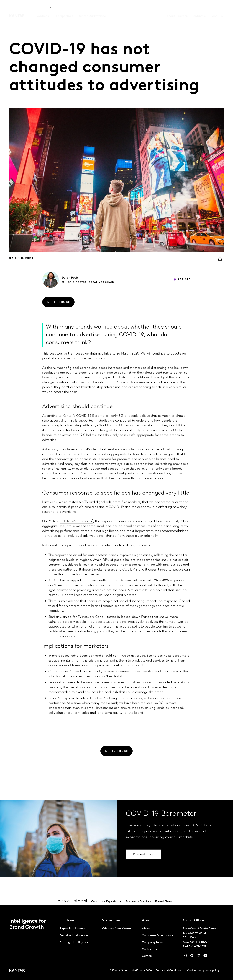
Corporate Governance (158, 936)
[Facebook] (192, 956)
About (171, 7)
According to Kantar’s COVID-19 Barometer (75, 423)
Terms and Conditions (169, 971)
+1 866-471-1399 (196, 947)
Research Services (138, 901)
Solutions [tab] (43, 7)
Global (214, 7)
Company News (153, 942)
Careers (183, 7)
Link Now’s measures (76, 529)
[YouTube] (198, 956)
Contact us (199, 7)
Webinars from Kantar (116, 929)
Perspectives (65, 7)
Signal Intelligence (72, 929)
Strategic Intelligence (74, 942)
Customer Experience (107, 901)
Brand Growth (165, 901)
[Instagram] (185, 956)
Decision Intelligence (74, 936)
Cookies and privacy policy (203, 971)
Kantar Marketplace (92, 7)
